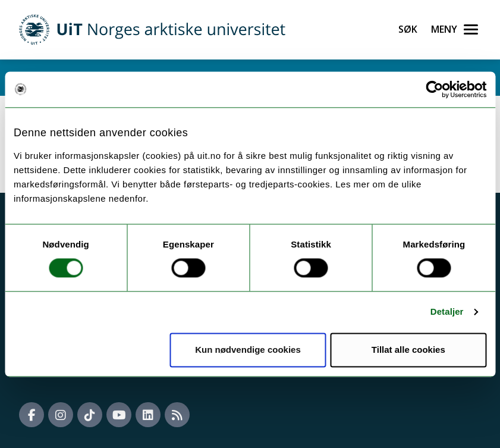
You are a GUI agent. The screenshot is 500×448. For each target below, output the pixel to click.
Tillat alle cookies (408, 350)
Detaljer (447, 312)
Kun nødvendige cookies (248, 350)
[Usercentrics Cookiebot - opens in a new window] (434, 89)
